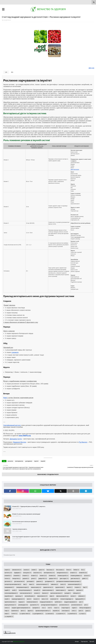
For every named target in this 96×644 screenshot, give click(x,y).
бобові (76, 570)
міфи (52, 596)
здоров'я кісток (48, 587)
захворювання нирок (22, 587)
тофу (7, 611)
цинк (81, 611)
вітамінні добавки (76, 576)
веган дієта (27, 573)
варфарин (18, 573)
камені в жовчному (48, 590)
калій (14, 590)
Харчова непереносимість (20, 529)
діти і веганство (19, 581)
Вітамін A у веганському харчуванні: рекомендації (26, 514)
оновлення (54, 599)
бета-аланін (60, 570)
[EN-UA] (91, 68)
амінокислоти (17, 570)
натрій (7, 599)
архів (42, 570)
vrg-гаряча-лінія (25, 614)
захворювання (9, 587)
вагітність (8, 573)
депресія (26, 578)
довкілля (40, 581)
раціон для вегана (10, 605)
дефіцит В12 (43, 578)
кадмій (7, 590)
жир (25, 584)
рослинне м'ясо (64, 605)
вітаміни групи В (63, 576)
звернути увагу (36, 587)
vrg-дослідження (38, 614)
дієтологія (8, 581)
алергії (7, 570)
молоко (73, 596)
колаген (37, 593)
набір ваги (82, 596)
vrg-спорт (82, 614)
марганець (19, 596)
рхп (86, 605)
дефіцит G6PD (53, 578)
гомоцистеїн (16, 578)
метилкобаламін (30, 596)
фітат (23, 611)
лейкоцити (77, 593)
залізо (63, 584)
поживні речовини (32, 602)
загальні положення (43, 584)
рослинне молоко (77, 605)
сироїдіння (36, 608)
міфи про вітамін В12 (62, 596)
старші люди (66, 608)
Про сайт (92, 641)
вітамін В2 (8, 576)
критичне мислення (56, 593)
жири (32, 584)
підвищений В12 (80, 599)
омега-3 (45, 599)
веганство (10, 461)
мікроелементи (42, 596)
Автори (77, 641)
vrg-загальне (50, 614)
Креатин (45, 593)
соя (50, 608)
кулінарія (68, 593)
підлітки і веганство (10, 602)
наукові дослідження (18, 599)
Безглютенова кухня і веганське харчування (25, 522)
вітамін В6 (17, 576)
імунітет (36, 461)
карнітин (71, 590)
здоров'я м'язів (60, 587)
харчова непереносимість (43, 611)
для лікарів (30, 581)
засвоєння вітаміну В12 (75, 584)
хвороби (43, 461)
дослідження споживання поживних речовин (69, 581)
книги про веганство (26, 593)
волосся (87, 576)
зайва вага (54, 584)
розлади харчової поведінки (49, 605)
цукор (88, 611)
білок (69, 570)
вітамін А (74, 573)
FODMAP (14, 614)
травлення (15, 611)
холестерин (66, 611)
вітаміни (52, 576)
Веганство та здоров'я (51, 9)
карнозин (80, 590)
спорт (57, 608)
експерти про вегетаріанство (13, 584)
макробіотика (9, 596)
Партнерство (84, 641)
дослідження (29, 461)
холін (74, 611)
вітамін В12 (83, 573)
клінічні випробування (11, 593)
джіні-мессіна (75, 578)
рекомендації (23, 605)
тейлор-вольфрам (85, 608)
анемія (34, 570)
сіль (44, 608)
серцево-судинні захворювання (21, 608)
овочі (29, 599)
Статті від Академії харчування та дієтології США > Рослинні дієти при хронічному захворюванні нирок (41, 537)
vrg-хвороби (9, 616)
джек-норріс (64, 578)
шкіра (7, 614)
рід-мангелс (34, 605)
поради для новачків (46, 602)
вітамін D (43, 576)
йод (85, 587)
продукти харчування (71, 602)
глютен (7, 578)
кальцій (37, 590)
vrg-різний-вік (72, 614)
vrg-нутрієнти (61, 614)
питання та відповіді (67, 599)
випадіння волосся (62, 573)
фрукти (30, 611)
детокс (34, 578)
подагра (21, 602)
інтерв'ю (78, 587)
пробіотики (58, 602)
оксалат (36, 599)
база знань (50, 570)
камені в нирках (61, 590)
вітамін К (26, 576)
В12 (83, 570)
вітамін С (34, 576)
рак (81, 602)
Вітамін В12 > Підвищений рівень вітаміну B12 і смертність (29, 506)
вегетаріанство (19, 461)
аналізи (26, 570)
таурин (75, 608)
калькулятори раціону (25, 590)
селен (7, 608)
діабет (85, 578)
